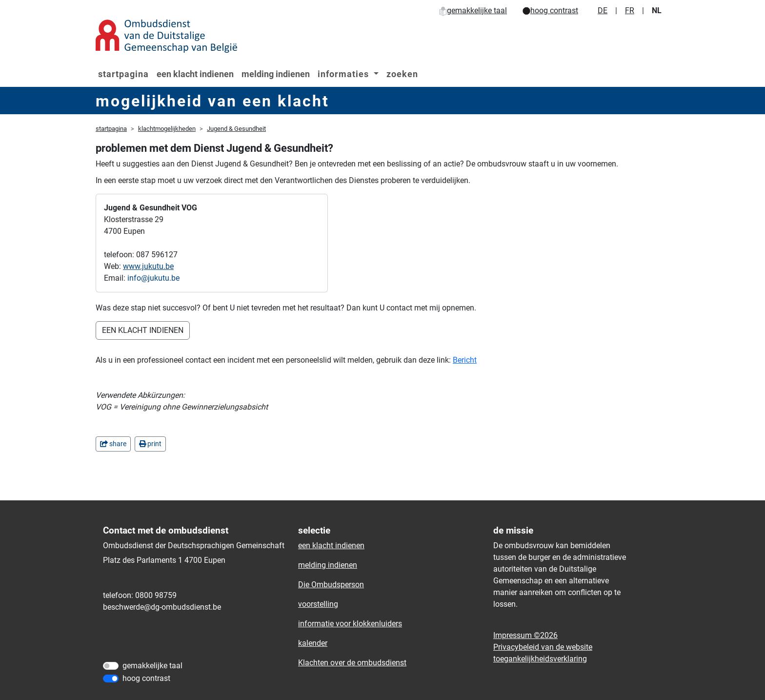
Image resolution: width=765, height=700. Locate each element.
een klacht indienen (195, 74)
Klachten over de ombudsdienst (352, 663)
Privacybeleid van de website (543, 647)
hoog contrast (550, 10)
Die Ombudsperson (331, 585)
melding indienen (276, 74)
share (113, 444)
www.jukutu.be (148, 266)
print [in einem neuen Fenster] (150, 444)
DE (603, 10)
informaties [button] (344, 74)
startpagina (123, 74)
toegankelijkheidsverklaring (540, 659)
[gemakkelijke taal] (111, 666)
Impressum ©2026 (525, 635)
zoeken (402, 74)
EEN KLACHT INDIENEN (143, 330)
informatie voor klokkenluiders (350, 624)
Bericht (465, 360)
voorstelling (318, 604)
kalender (313, 643)
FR (630, 10)
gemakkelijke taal (473, 10)
